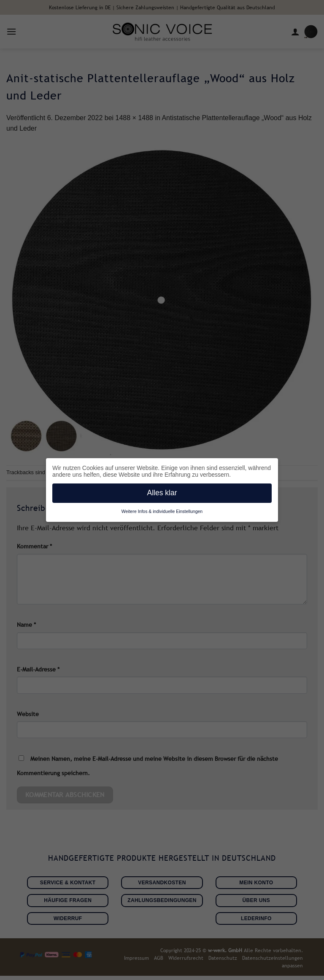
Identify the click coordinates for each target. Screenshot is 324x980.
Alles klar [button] (162, 493)
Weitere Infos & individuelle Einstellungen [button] (162, 511)
